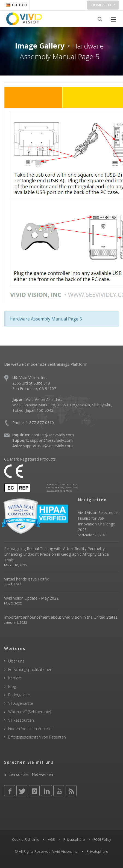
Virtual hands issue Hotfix (26, 579)
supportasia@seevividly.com (48, 446)
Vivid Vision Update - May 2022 (31, 598)
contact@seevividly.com (53, 435)
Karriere (15, 678)
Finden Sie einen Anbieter (30, 729)
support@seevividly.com (51, 440)
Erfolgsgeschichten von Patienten (37, 737)
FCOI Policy (102, 839)
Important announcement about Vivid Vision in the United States (61, 617)
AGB (51, 839)
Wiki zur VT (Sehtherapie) (30, 712)
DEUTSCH (16, 5)
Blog (12, 686)
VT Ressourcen (21, 720)
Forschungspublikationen (30, 669)
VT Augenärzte (21, 703)
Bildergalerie (19, 695)
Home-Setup (103, 5)
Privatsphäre (74, 839)
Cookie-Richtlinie (26, 839)
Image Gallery (40, 46)
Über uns (16, 661)
